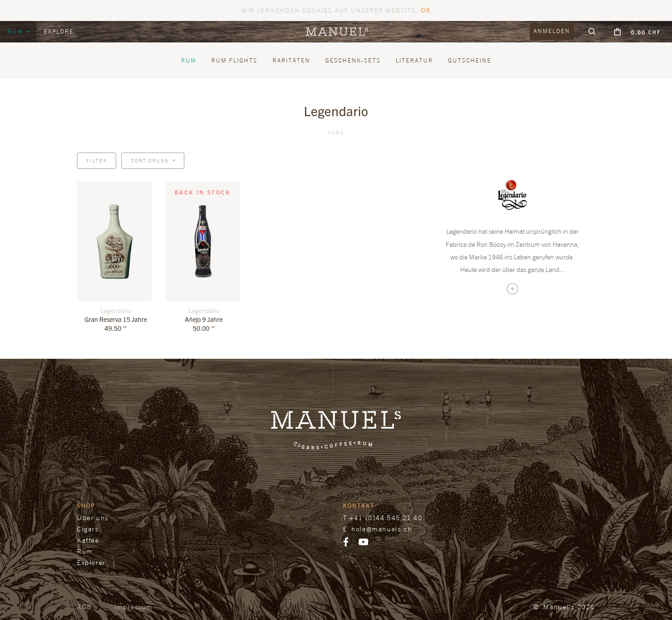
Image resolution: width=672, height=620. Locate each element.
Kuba (336, 132)
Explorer (91, 562)
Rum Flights (234, 60)
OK (426, 10)
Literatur (414, 60)
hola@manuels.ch (382, 529)
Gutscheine (470, 60)
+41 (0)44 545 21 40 (386, 518)
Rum (16, 31)
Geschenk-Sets (353, 60)
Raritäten (291, 60)
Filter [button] (97, 160)
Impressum (133, 607)
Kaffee (88, 540)
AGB (84, 607)
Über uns (93, 518)
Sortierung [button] (150, 160)
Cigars (88, 529)
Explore (59, 31)
